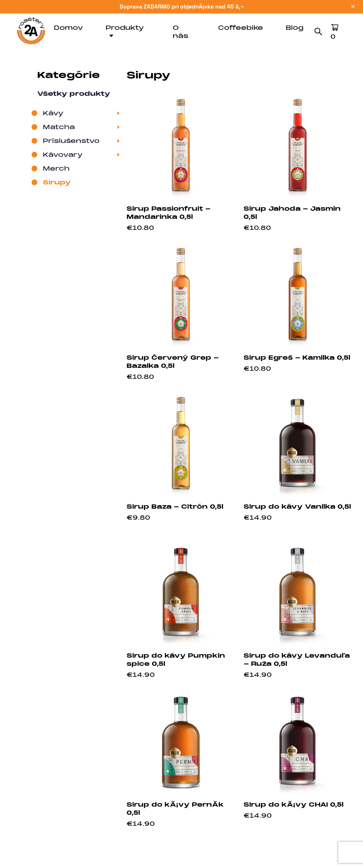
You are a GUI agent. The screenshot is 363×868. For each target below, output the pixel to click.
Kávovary (82, 155)
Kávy (82, 113)
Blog (295, 28)
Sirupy (57, 183)
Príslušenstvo (82, 141)
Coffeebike (241, 28)
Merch (56, 169)
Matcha (82, 127)
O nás (180, 32)
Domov (68, 28)
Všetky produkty (74, 94)
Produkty (125, 31)
